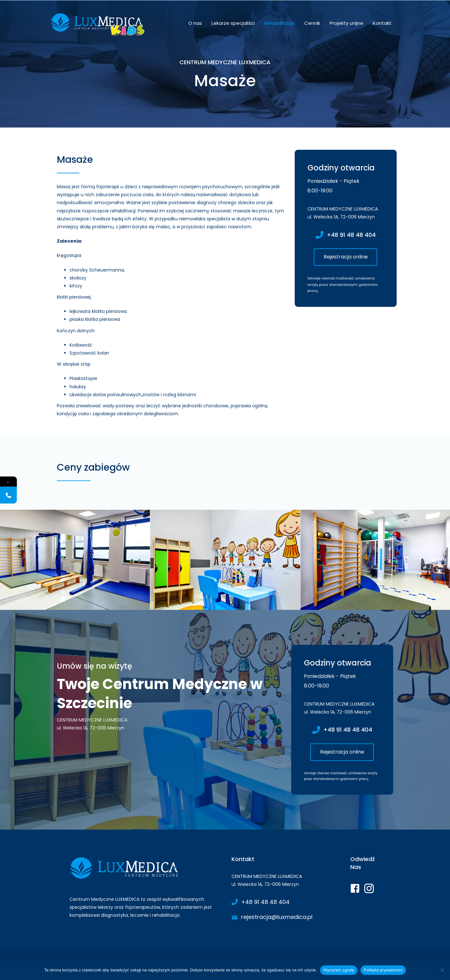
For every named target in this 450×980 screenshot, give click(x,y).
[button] (346, 257)
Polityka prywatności (383, 970)
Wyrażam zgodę (339, 970)
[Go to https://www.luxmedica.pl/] (144, 889)
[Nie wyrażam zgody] (442, 970)
